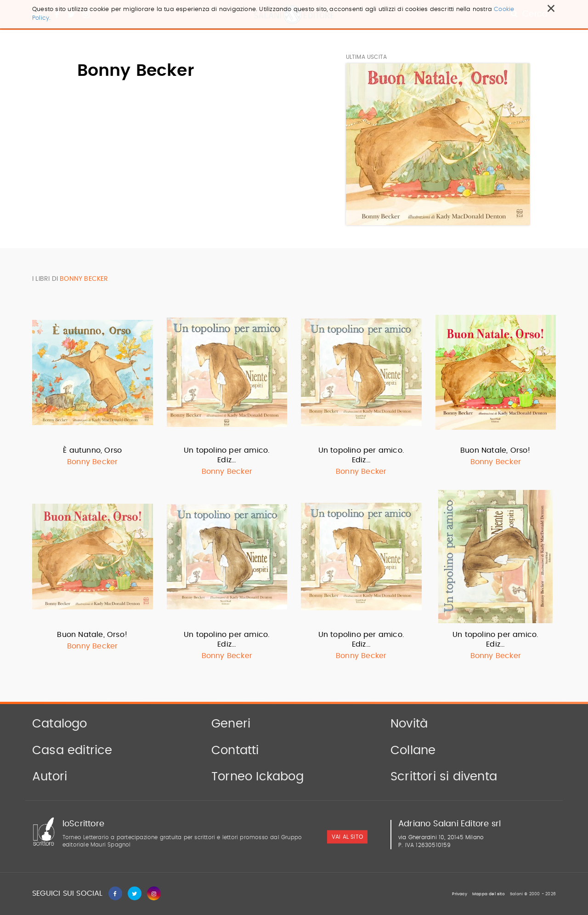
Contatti (235, 750)
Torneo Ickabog (257, 777)
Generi (231, 724)
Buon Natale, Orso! (496, 450)
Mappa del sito (489, 894)
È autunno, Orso (92, 450)
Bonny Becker (92, 462)
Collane (413, 750)
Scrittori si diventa (444, 777)
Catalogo (60, 724)
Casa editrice (72, 750)
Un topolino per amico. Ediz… (227, 455)
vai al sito (347, 837)
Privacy (459, 894)
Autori (50, 777)
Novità (409, 724)
